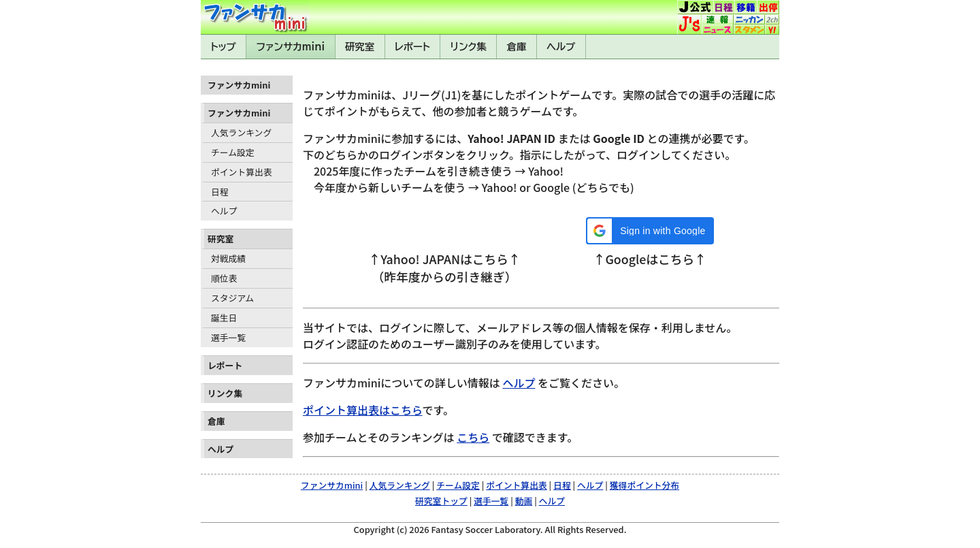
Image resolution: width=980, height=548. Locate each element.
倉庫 (517, 47)
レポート (412, 47)
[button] (650, 231)
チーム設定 (233, 152)
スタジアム (232, 298)
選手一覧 (228, 337)
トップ (223, 47)
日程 (220, 192)
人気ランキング (241, 132)
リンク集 (469, 47)
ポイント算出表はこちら (363, 410)
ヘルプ (561, 47)
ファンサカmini (291, 47)
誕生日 (224, 318)
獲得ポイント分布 (644, 485)
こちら (473, 437)
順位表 (224, 278)
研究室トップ (441, 501)
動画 (524, 501)
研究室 (360, 47)
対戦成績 (228, 258)
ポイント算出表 (242, 172)
